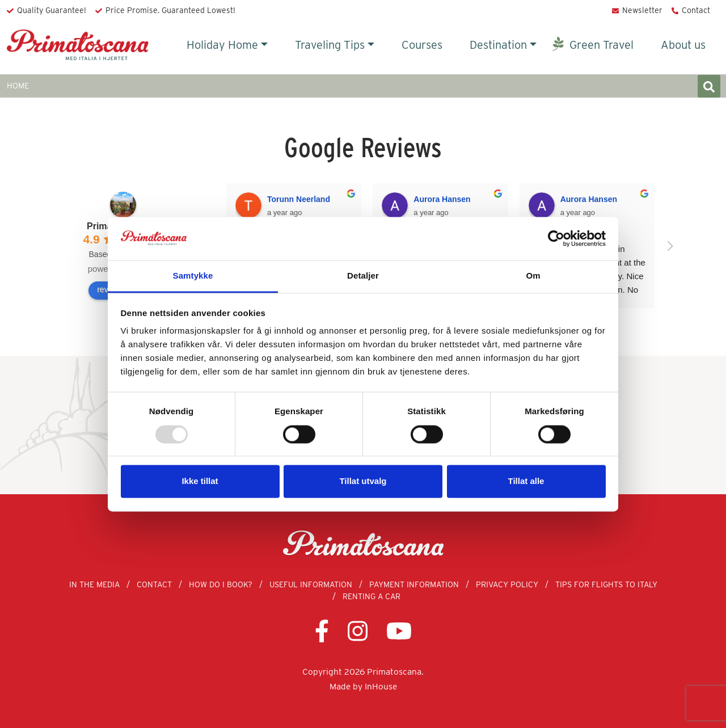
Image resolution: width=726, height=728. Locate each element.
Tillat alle (526, 481)
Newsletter (642, 10)
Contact (696, 10)
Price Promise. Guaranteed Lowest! (170, 10)
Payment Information (414, 584)
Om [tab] (533, 276)
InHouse (381, 686)
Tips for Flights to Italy (606, 584)
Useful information (311, 584)
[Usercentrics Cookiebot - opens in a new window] (556, 238)
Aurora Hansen (442, 199)
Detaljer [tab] (363, 276)
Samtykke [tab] (193, 276)
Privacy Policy (507, 584)
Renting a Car (372, 596)
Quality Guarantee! (52, 10)
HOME (18, 86)
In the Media (94, 584)
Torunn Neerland (299, 199)
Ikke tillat (200, 481)
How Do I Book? (221, 584)
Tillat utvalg (363, 481)
